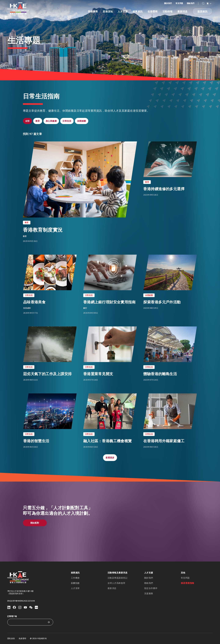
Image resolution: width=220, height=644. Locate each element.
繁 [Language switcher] (209, 3)
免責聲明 (22, 639)
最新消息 (182, 11)
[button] (203, 3)
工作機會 (75, 578)
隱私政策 (11, 639)
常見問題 (179, 3)
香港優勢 (93, 11)
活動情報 (168, 11)
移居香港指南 (188, 583)
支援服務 (149, 593)
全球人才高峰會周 (116, 583)
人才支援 (123, 11)
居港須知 (108, 11)
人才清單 (75, 588)
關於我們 (168, 3)
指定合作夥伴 (151, 588)
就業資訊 (138, 11)
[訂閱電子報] (28, 622)
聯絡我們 (191, 3)
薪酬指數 (75, 583)
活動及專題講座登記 (117, 578)
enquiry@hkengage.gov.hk (21, 601)
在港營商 (153, 11)
